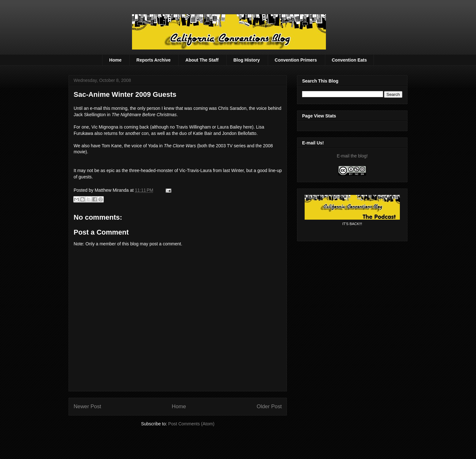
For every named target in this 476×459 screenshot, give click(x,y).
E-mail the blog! (352, 156)
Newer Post (87, 406)
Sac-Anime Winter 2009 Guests (125, 94)
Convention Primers (296, 60)
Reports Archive (154, 60)
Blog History (246, 60)
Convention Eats (349, 60)
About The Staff (202, 60)
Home (115, 60)
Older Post (269, 406)
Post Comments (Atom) (191, 424)
